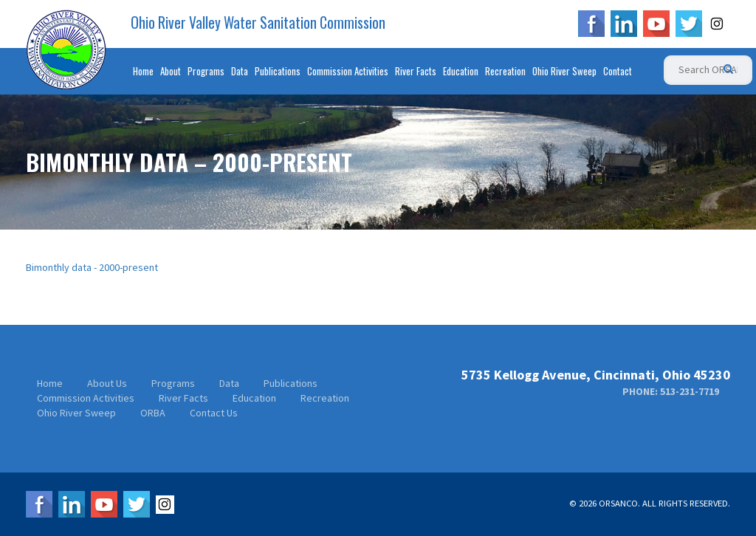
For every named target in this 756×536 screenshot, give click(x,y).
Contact (618, 71)
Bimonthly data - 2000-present (92, 267)
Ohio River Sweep (564, 71)
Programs (206, 71)
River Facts (416, 71)
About (171, 71)
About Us (107, 383)
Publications (278, 71)
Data (240, 71)
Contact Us (214, 413)
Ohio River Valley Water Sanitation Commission (258, 23)
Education (461, 71)
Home (143, 71)
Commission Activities (348, 71)
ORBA (153, 413)
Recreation (505, 71)
